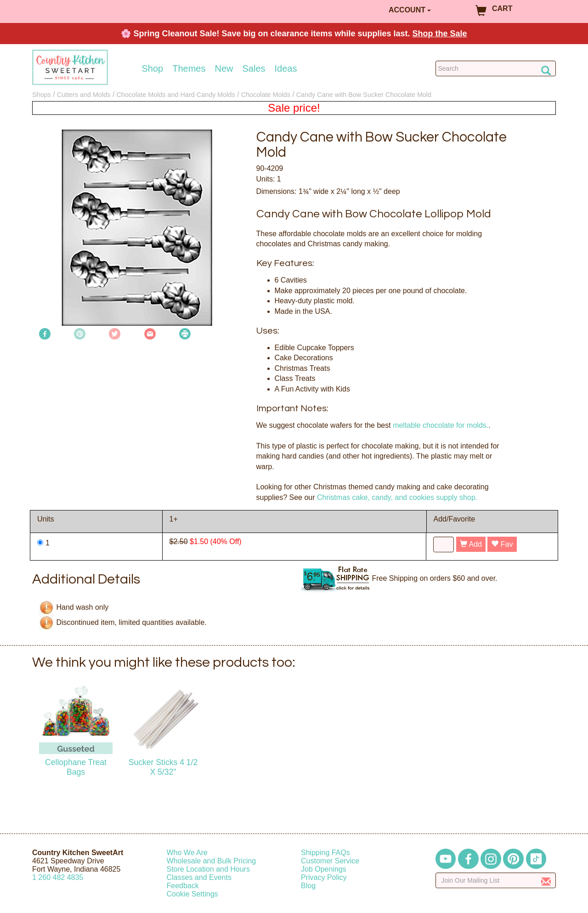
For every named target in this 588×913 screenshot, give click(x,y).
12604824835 (58, 877)
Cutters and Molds (84, 95)
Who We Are (187, 853)
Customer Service (330, 861)
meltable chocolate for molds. (441, 425)
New (224, 68)
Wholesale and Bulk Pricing (212, 861)
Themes (189, 68)
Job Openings (324, 869)
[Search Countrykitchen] (496, 68)
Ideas (286, 68)
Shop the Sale (440, 34)
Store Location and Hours (208, 869)
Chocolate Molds (266, 95)
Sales (254, 68)
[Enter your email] (496, 880)
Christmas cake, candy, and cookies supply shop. (397, 497)
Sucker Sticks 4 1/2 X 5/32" (163, 767)
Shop (153, 68)
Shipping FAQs (325, 853)
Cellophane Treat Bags (76, 767)
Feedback (183, 886)
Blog (308, 886)
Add (471, 544)
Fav (502, 544)
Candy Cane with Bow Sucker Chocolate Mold (364, 95)
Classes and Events (199, 877)
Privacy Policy (324, 877)
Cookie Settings (192, 894)
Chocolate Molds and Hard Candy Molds (175, 95)
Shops (42, 95)
